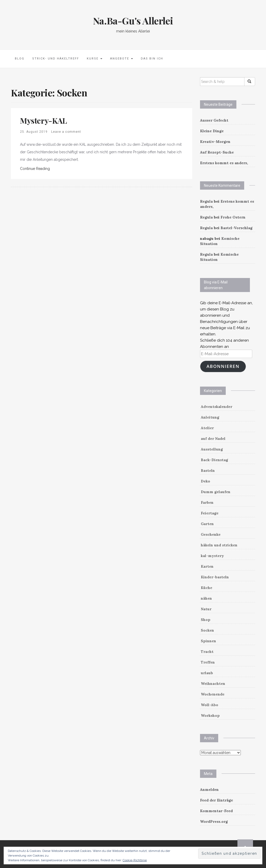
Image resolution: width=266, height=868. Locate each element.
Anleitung (210, 417)
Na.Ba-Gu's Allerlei (133, 21)
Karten (207, 566)
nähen (206, 598)
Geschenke (211, 534)
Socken (207, 630)
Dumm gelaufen (216, 492)
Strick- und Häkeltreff (56, 59)
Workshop (210, 715)
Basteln (208, 471)
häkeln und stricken (219, 545)
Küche (207, 588)
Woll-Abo (210, 705)
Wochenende (213, 694)
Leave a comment (66, 132)
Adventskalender (217, 407)
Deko (205, 481)
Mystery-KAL (44, 121)
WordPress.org (214, 821)
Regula (206, 201)
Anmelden (209, 790)
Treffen (208, 662)
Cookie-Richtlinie (135, 860)
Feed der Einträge (217, 800)
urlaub (207, 673)
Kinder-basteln (215, 577)
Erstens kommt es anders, (224, 163)
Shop (206, 620)
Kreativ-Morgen (215, 142)
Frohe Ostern (233, 217)
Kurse (95, 59)
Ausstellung (212, 449)
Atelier (207, 428)
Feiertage (210, 513)
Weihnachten (213, 684)
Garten (207, 524)
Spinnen (208, 641)
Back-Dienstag (214, 460)
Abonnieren (223, 366)
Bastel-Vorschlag (237, 228)
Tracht (207, 652)
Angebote (122, 59)
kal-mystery (212, 556)
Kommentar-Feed (216, 811)
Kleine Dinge (212, 131)
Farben (207, 502)
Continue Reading (35, 169)
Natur (206, 609)
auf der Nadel (213, 439)
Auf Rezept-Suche (217, 152)
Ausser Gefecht (214, 120)
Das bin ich (152, 59)
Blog (20, 59)
